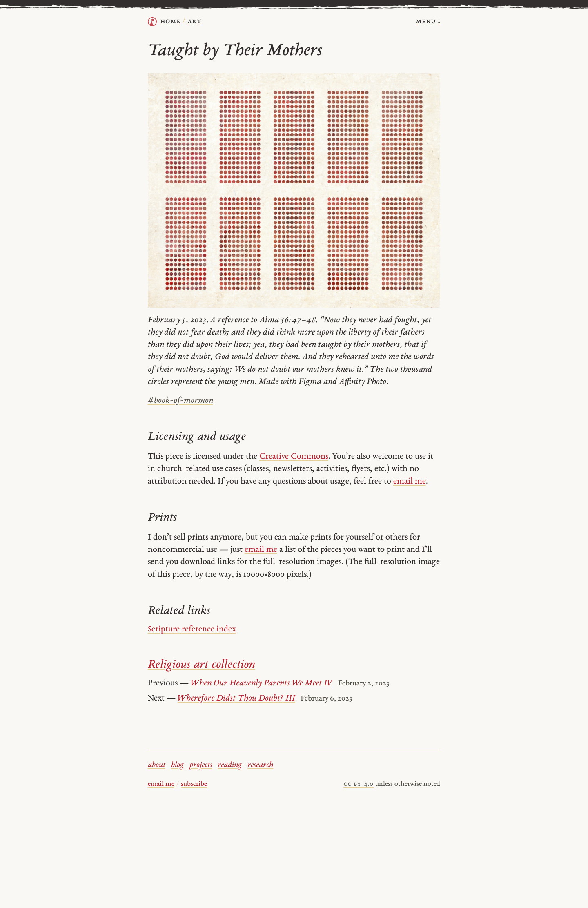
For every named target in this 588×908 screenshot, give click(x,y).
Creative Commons (294, 457)
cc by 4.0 (359, 784)
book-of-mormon (180, 401)
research (260, 765)
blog (177, 765)
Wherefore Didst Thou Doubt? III (236, 698)
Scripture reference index (192, 629)
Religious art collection (202, 665)
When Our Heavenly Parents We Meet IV (262, 683)
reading (230, 765)
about (157, 765)
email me (410, 482)
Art (194, 21)
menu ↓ (428, 21)
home (170, 21)
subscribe (194, 784)
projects (201, 765)
